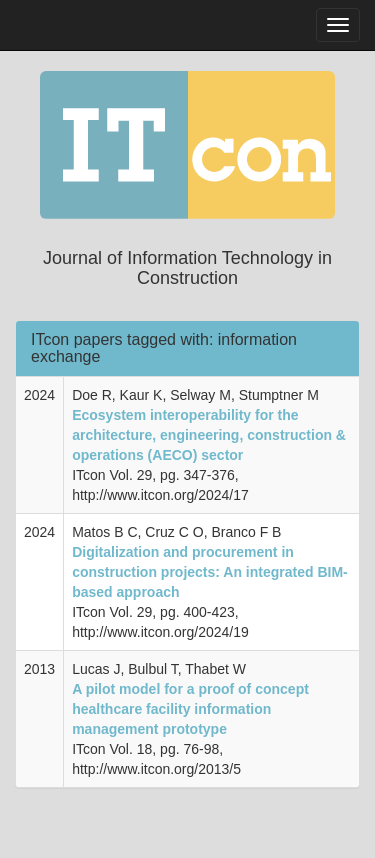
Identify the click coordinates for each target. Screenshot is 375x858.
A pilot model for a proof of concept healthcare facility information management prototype (190, 709)
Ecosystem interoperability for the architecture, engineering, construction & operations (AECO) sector (209, 435)
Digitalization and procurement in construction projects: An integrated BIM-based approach (210, 572)
